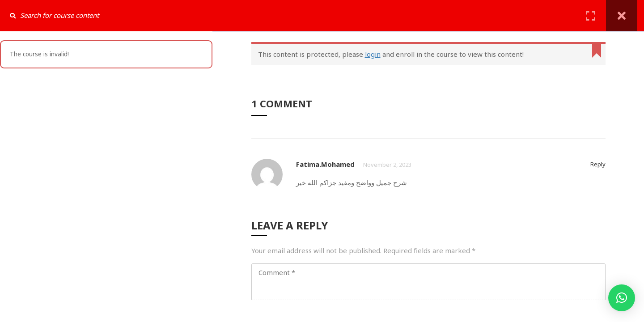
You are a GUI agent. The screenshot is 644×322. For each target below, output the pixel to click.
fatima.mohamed (325, 164)
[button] (622, 298)
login (373, 54)
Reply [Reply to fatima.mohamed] (598, 164)
